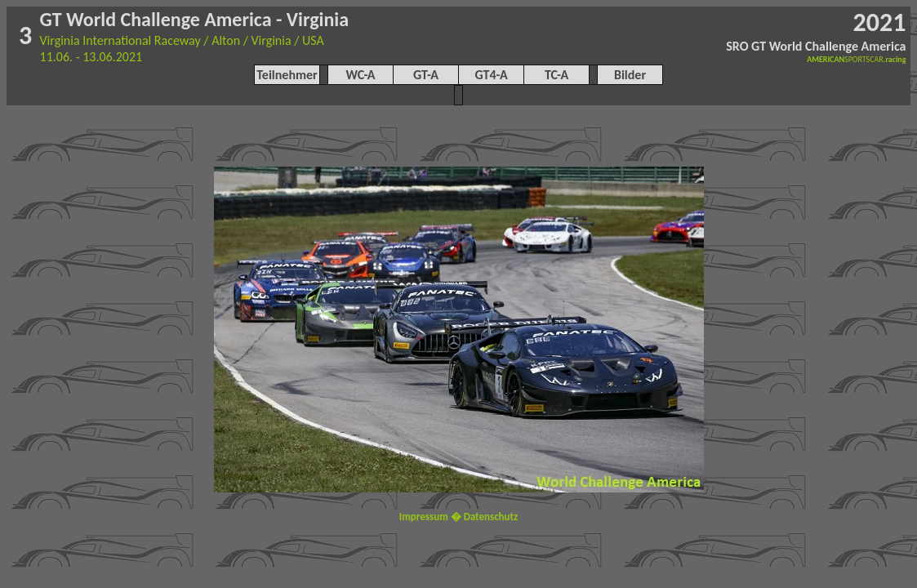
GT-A (426, 75)
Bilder (630, 75)
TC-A (556, 75)
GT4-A (491, 75)
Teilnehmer (287, 75)
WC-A (361, 75)
